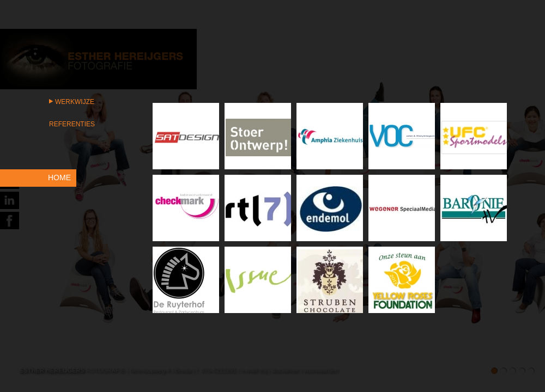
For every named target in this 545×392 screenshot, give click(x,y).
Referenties (72, 124)
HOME (59, 177)
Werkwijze (75, 102)
